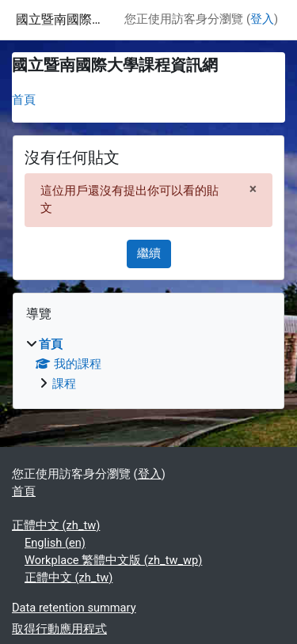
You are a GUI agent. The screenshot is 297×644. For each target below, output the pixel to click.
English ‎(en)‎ (55, 543)
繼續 (149, 253)
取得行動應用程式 (59, 629)
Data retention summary (74, 608)
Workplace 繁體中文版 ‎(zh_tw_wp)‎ (113, 560)
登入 (262, 19)
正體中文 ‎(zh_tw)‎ (56, 525)
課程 (64, 384)
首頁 (24, 100)
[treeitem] (148, 365)
